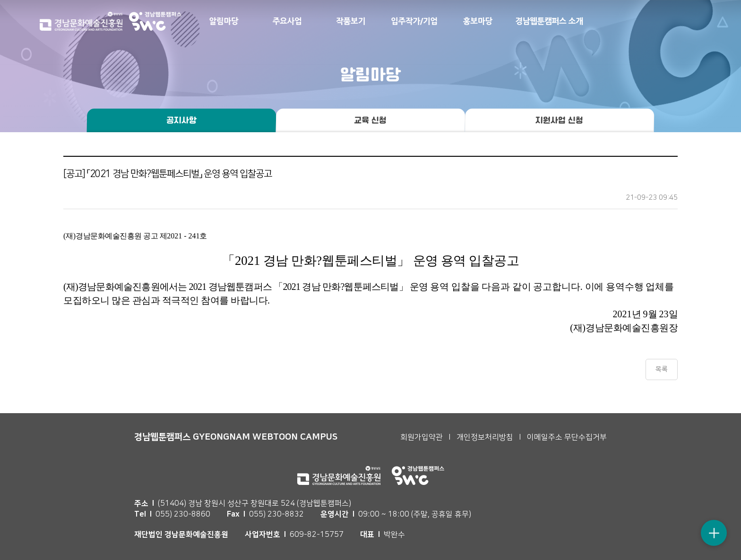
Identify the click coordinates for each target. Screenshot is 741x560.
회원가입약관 (422, 437)
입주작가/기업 (414, 21)
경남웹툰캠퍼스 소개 (549, 21)
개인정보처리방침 (485, 437)
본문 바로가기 (0, 0)
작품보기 (351, 21)
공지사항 (181, 120)
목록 (662, 369)
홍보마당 (478, 21)
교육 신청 (370, 120)
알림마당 (224, 21)
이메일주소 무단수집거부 (567, 437)
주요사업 (287, 21)
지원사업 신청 (559, 120)
